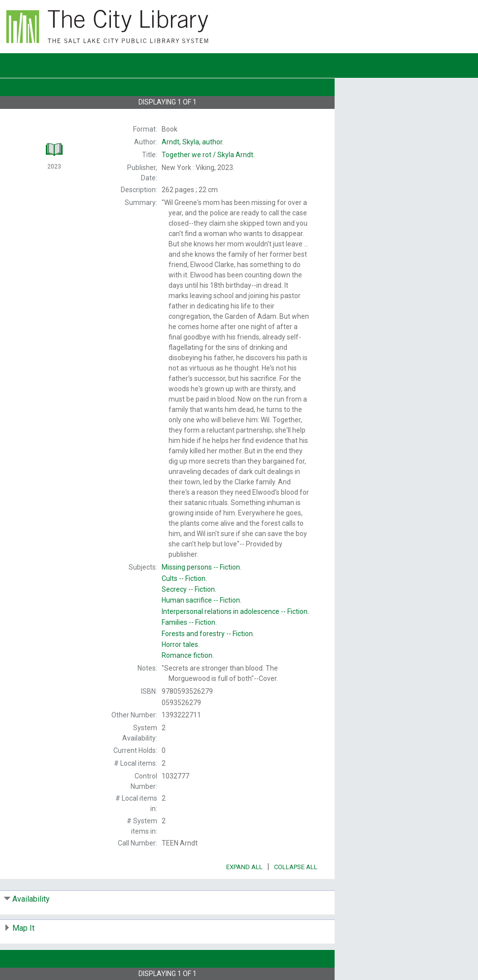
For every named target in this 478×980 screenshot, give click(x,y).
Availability (31, 899)
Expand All (244, 867)
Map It (23, 928)
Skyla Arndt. (208, 155)
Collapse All (296, 867)
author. (193, 142)
